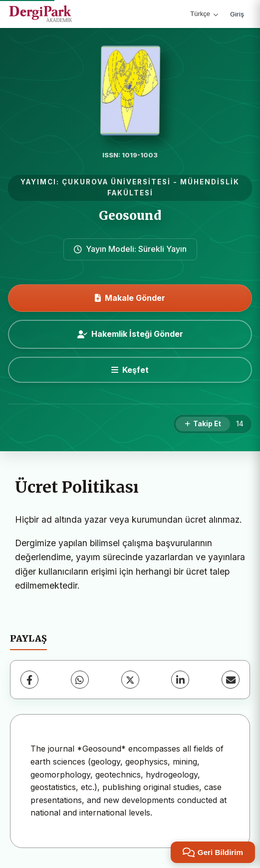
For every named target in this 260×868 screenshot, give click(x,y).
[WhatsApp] (80, 680)
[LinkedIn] (180, 680)
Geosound (130, 216)
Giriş (237, 14)
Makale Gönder (130, 298)
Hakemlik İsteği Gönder (130, 334)
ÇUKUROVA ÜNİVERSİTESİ (116, 182)
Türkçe (204, 14)
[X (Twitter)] (130, 680)
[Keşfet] (130, 370)
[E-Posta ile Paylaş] (231, 680)
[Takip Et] (203, 424)
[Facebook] (29, 680)
